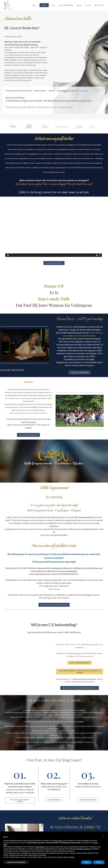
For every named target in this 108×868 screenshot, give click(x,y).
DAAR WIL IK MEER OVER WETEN (54, 605)
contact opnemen (80, 373)
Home (34, 5)
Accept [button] (99, 862)
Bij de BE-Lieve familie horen (20, 801)
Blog (54, 5)
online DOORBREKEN (66, 5)
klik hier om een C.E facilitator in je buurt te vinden (80, 672)
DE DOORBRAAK (54, 800)
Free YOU (88, 5)
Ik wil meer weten (54, 263)
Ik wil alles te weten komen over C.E (80, 688)
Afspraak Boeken (88, 800)
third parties (40, 847)
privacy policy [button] (58, 841)
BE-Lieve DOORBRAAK (28, 435)
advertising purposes (83, 849)
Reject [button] (86, 862)
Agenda (79, 5)
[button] (104, 837)
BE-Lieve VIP (99, 5)
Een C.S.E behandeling (80, 663)
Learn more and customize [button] (16, 862)
